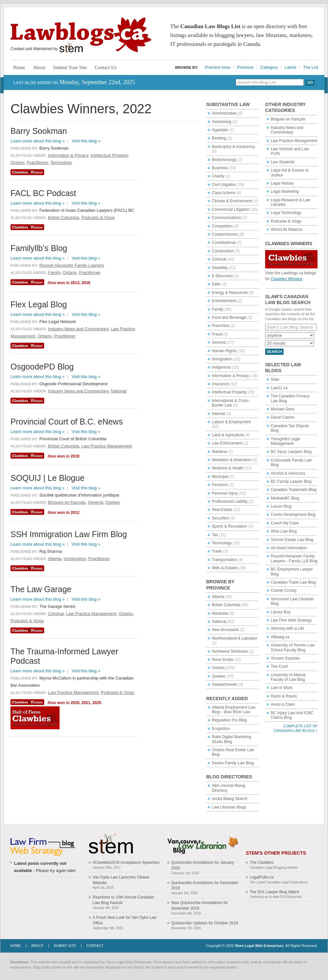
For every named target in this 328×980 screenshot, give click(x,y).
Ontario (218, 668)
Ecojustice (221, 729)
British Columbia (226, 605)
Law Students (283, 162)
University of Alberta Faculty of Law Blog (288, 677)
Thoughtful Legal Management (285, 441)
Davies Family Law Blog (233, 763)
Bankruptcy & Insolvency (233, 147)
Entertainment (224, 301)
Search (274, 352)
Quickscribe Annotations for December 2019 (205, 886)
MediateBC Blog (285, 498)
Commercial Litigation (231, 209)
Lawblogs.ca (81, 35)
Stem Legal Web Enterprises (259, 946)
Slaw (275, 379)
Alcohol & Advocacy (288, 473)
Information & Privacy (230, 376)
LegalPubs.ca (262, 877)
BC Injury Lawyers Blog (291, 452)
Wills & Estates (225, 568)
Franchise (220, 326)
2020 (75, 703)
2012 (75, 513)
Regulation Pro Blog (229, 720)
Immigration (222, 359)
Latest (290, 67)
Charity (218, 176)
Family (218, 309)
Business (220, 168)
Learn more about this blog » (38, 141)
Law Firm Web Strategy (291, 620)
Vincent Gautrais (285, 658)
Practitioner (37, 163)
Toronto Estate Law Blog (292, 540)
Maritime (219, 452)
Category (269, 67)
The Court (279, 666)
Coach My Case (285, 523)
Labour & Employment (231, 422)
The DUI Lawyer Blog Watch (274, 892)
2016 (86, 283)
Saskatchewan (225, 684)
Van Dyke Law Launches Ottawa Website (121, 880)
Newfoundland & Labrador (235, 638)
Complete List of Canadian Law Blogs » (296, 728)
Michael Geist (283, 409)
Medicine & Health (228, 468)
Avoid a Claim (283, 704)
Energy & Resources (230, 293)
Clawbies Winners (286, 279)
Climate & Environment (232, 201)
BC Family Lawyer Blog (291, 481)
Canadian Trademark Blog (293, 490)
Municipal (220, 477)
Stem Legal (71, 47)
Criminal (219, 259)
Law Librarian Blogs (229, 807)
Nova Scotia (222, 660)
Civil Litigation (224, 185)
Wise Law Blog (284, 531)
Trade (217, 551)
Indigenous (221, 367)
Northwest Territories (230, 651)
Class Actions (224, 193)
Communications (226, 218)
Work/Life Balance (287, 229)
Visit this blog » (86, 141)
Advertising (221, 122)
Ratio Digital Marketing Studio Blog (232, 739)
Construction (223, 251)
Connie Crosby (284, 590)
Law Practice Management (294, 141)
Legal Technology (286, 213)
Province (245, 67)
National (219, 622)
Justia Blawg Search (230, 799)
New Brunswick (225, 630)
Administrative (224, 113)
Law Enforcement (227, 443)
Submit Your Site (70, 67)
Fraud (217, 334)
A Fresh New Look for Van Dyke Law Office (125, 920)
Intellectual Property (229, 392)
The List (311, 67)
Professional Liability (230, 501)
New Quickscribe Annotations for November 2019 (200, 906)
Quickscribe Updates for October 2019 (205, 923)
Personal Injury (225, 493)
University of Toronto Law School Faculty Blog (293, 647)
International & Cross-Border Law (231, 403)
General (219, 342)
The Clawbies (262, 862)
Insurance (220, 384)
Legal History (282, 183)
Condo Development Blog (293, 515)
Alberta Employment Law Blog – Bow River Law (234, 710)
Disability (220, 268)
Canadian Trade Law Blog (293, 582)
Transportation (224, 560)
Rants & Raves (284, 696)
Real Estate (222, 510)
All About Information (289, 548)
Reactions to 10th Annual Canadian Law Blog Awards (123, 900)
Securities (220, 518)
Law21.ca (279, 388)
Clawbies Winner (28, 172)
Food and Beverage (229, 318)
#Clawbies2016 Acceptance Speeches (126, 862)
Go (310, 82)
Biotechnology (224, 160)
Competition (222, 226)
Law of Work (282, 688)
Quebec (219, 676)
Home (19, 67)
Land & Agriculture (228, 435)
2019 (75, 456)
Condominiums (225, 234)
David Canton (283, 417)
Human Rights (224, 351)
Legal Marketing (285, 191)
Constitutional (224, 243)
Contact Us (106, 67)
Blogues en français (288, 119)
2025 (97, 703)
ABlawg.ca (280, 637)
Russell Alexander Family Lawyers (72, 265)
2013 (75, 283)
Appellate (220, 130)
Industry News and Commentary (287, 130)
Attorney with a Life (287, 628)
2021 (86, 703)
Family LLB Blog (303, 561)
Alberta (218, 597)
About (39, 67)
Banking (219, 138)
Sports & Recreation (229, 526)
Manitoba (220, 613)
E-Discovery (222, 276)
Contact (95, 946)
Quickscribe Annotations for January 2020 (203, 865)
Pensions (220, 485)
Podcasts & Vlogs (286, 221)
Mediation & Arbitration (232, 460)
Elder (216, 284)
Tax (215, 535)
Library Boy (281, 612)
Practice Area (218, 67)
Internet (219, 414)
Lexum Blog (281, 506)
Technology (222, 543)
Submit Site (65, 946)
